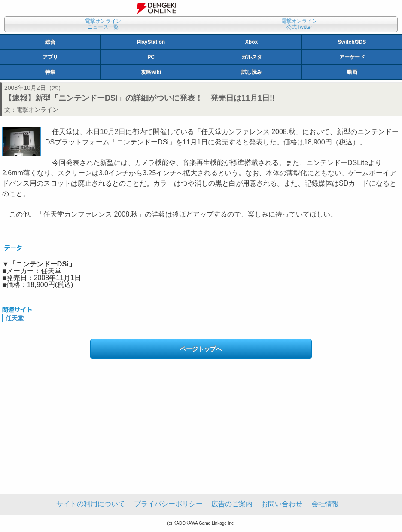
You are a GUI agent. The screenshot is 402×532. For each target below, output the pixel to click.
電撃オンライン (37, 110)
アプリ (50, 57)
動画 (352, 72)
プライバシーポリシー (168, 504)
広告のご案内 (232, 504)
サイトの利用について (91, 504)
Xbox (251, 42)
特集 (50, 72)
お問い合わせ (282, 504)
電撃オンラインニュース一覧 (103, 24)
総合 (50, 42)
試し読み (252, 72)
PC (151, 57)
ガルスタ (252, 57)
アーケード (352, 57)
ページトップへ (201, 349)
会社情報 (325, 504)
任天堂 (15, 318)
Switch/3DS (352, 42)
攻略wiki (151, 72)
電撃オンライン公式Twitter (299, 24)
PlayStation (151, 42)
